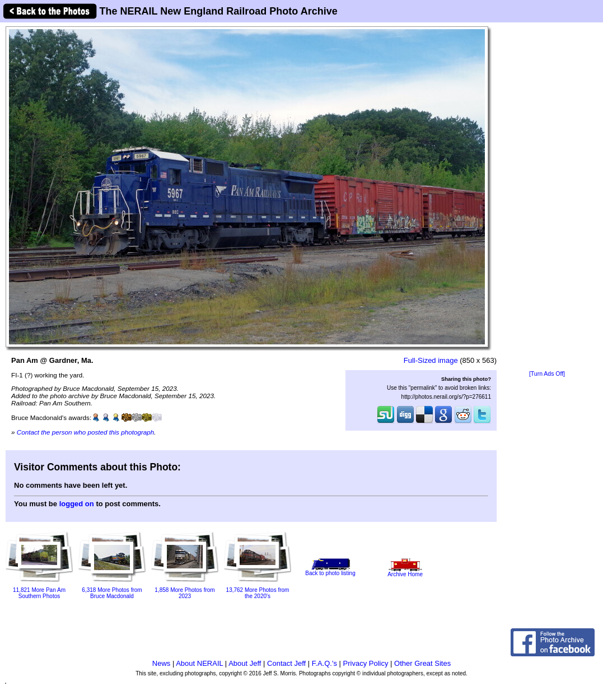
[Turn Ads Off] (547, 374)
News (162, 663)
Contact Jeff (286, 663)
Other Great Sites (422, 663)
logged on (77, 504)
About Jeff (245, 663)
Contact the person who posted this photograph (86, 432)
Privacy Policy (366, 663)
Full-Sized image (431, 360)
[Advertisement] (547, 197)
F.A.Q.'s (324, 663)
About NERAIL (199, 663)
